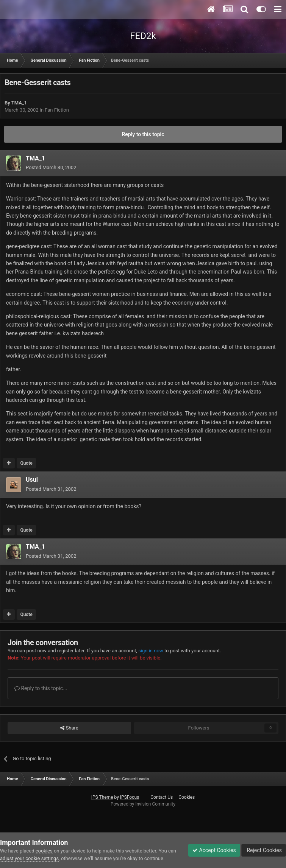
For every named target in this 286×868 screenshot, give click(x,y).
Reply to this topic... (41, 688)
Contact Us (162, 797)
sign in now (151, 651)
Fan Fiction (57, 110)
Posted (51, 167)
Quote (26, 463)
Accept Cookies (214, 850)
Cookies (187, 797)
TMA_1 (19, 103)
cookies (44, 851)
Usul (32, 480)
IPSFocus (130, 797)
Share (69, 728)
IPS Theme (102, 797)
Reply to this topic (143, 134)
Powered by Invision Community (143, 804)
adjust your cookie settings (29, 858)
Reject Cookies (264, 850)
